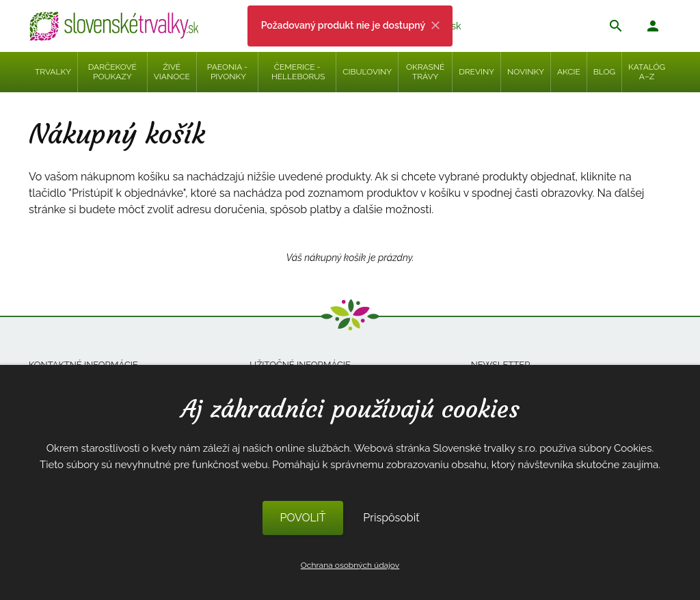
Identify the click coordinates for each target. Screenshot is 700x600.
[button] (653, 28)
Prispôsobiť (391, 518)
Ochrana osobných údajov (350, 565)
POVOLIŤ (302, 518)
